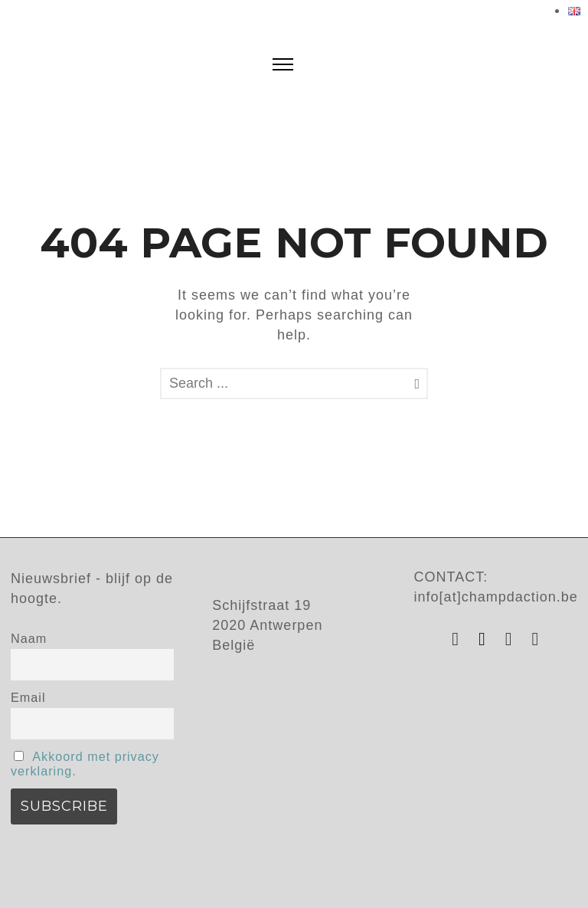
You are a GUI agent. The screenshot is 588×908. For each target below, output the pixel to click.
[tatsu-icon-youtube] (513, 639)
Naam (29, 638)
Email (28, 697)
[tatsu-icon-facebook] (486, 639)
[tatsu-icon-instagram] (459, 639)
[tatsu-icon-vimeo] (536, 639)
